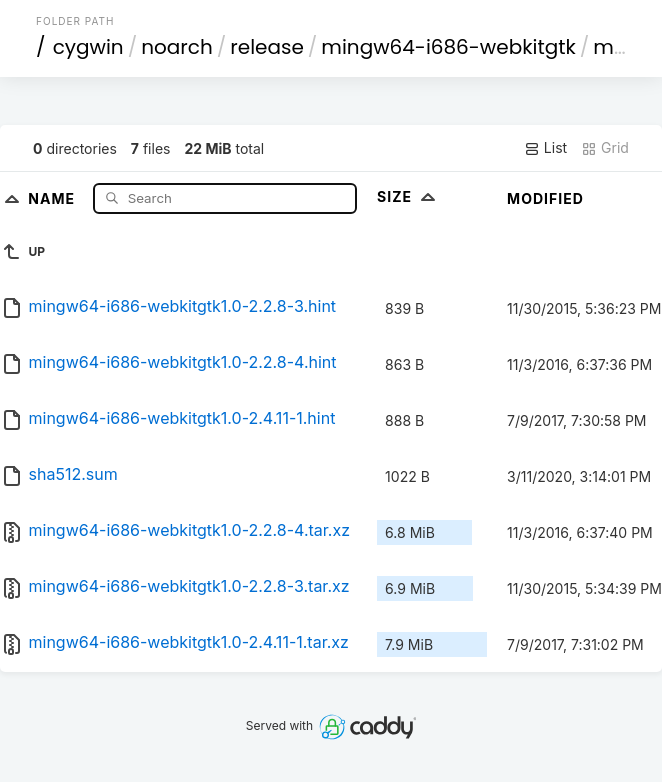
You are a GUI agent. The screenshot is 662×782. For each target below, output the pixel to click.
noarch (177, 47)
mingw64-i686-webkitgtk (448, 47)
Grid (605, 148)
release (267, 47)
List (545, 148)
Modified (545, 198)
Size (408, 196)
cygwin (88, 47)
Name (53, 197)
